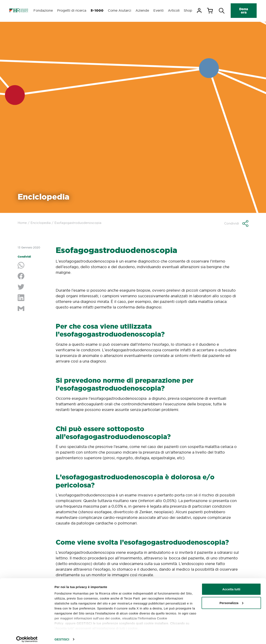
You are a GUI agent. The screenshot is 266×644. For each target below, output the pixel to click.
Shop (188, 10)
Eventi (158, 10)
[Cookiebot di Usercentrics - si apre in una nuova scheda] (27, 636)
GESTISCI (62, 636)
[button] (236, 223)
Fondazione (43, 10)
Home (22, 223)
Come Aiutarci (119, 10)
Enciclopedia (41, 223)
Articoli (173, 10)
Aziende (141, 10)
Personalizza (231, 599)
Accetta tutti (231, 586)
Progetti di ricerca (72, 10)
